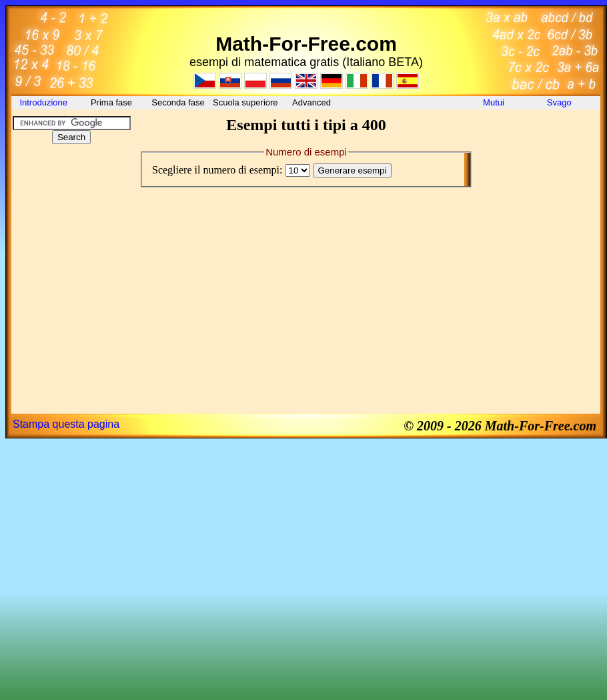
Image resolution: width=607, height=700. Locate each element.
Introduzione (44, 102)
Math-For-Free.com (306, 44)
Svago (560, 102)
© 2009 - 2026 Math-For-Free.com (500, 426)
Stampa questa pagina (66, 424)
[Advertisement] (71, 236)
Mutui (494, 102)
